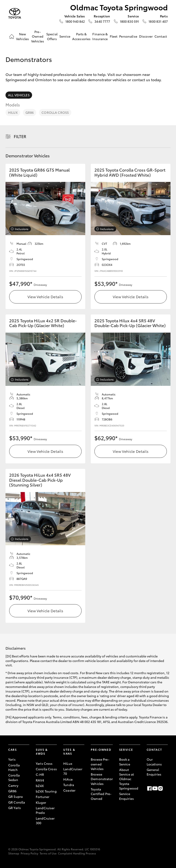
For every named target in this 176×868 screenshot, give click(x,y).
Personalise (128, 36)
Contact (161, 36)
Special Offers (52, 36)
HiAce (68, 779)
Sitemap (14, 853)
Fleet (114, 36)
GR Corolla (17, 802)
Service (65, 36)
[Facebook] (149, 788)
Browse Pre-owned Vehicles (100, 764)
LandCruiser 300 (45, 821)
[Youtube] (155, 788)
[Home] (12, 36)
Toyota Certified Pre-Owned (101, 794)
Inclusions (22, 229)
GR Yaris (15, 808)
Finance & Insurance (100, 36)
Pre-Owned (101, 750)
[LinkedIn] (166, 788)
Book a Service (125, 762)
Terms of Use (48, 853)
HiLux (13, 112)
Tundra (69, 785)
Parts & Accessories (81, 36)
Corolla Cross (55, 112)
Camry (13, 785)
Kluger (41, 802)
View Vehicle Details (45, 296)
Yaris (12, 759)
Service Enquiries (126, 796)
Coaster (69, 790)
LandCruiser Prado (45, 810)
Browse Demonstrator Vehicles (102, 779)
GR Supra (15, 796)
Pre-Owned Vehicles (38, 36)
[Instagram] (160, 788)
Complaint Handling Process (77, 853)
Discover (146, 36)
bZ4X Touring (46, 791)
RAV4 (40, 780)
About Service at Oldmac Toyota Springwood (129, 779)
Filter (20, 136)
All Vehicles (19, 95)
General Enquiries (154, 772)
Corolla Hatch (14, 767)
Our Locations (154, 762)
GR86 (30, 112)
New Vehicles (22, 36)
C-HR (40, 774)
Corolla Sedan (14, 777)
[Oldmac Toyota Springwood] (15, 13)
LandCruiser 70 (73, 771)
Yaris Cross (44, 763)
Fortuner (43, 797)
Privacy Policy (29, 853)
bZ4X (40, 786)
